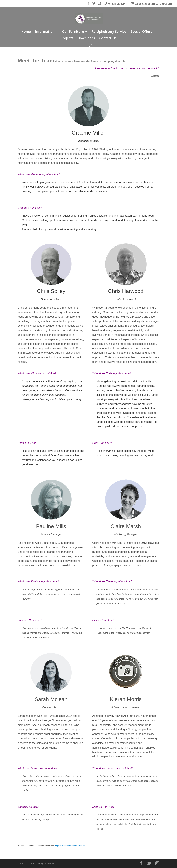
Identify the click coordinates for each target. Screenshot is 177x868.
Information (45, 32)
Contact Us (108, 39)
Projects (67, 39)
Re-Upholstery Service (109, 32)
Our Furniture (73, 32)
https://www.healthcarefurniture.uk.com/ (71, 846)
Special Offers (141, 32)
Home (26, 32)
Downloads (86, 39)
